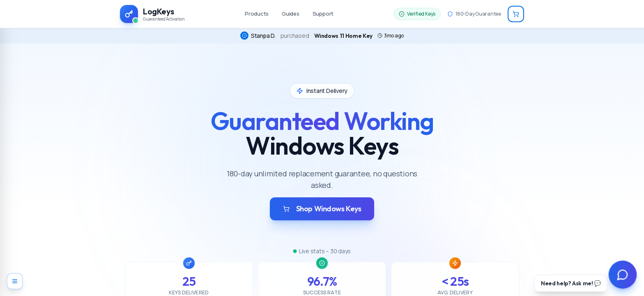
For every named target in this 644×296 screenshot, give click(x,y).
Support (323, 14)
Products (257, 14)
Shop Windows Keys (322, 209)
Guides (291, 14)
